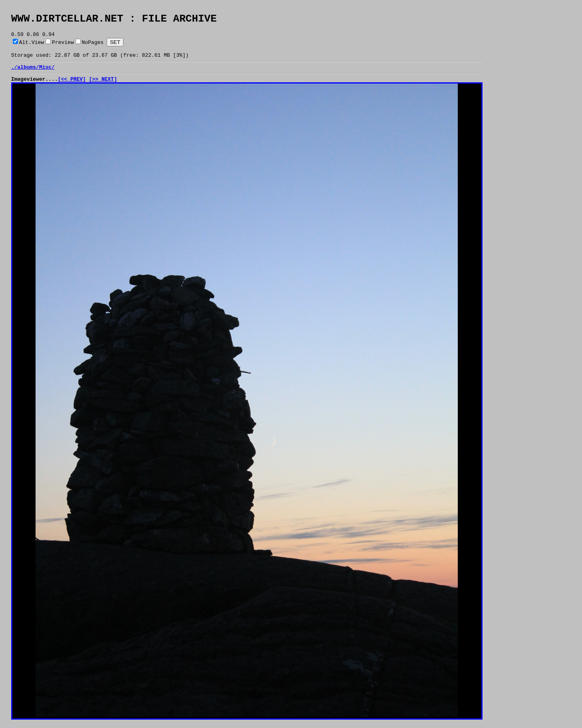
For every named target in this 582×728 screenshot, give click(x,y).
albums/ (28, 74)
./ (14, 74)
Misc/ (47, 74)
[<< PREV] (72, 87)
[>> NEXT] (103, 87)
